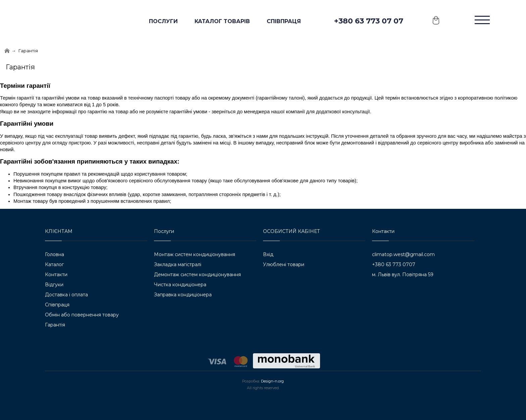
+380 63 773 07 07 (369, 21)
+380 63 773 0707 (394, 264)
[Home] (7, 51)
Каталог (54, 264)
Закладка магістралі (178, 264)
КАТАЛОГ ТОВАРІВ (222, 21)
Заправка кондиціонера (183, 295)
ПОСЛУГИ (163, 21)
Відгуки (54, 285)
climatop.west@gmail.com (403, 254)
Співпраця (284, 21)
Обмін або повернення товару (82, 315)
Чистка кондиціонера (180, 285)
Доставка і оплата (66, 295)
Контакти (56, 275)
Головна (55, 254)
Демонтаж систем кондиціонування (197, 275)
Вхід (268, 254)
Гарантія (55, 325)
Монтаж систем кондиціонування (195, 254)
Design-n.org (272, 381)
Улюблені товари (284, 264)
